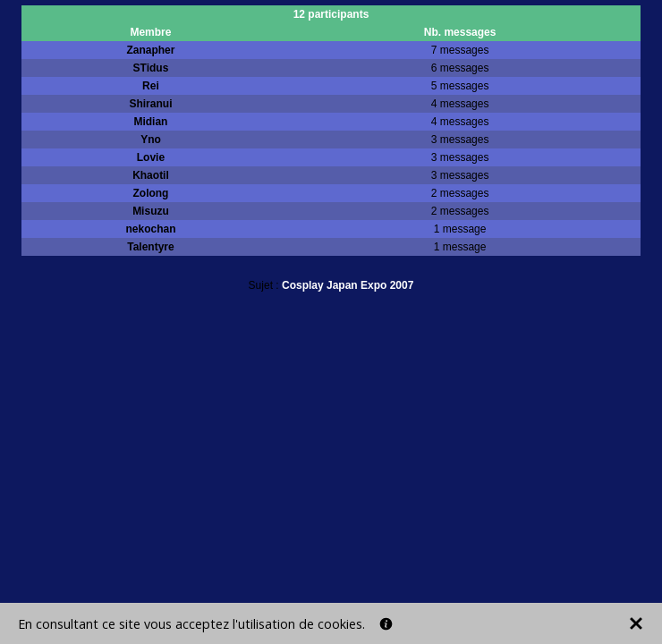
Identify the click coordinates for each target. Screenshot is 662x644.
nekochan (150, 229)
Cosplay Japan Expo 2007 (348, 285)
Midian (150, 122)
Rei (151, 86)
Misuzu (151, 211)
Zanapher (150, 50)
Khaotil (151, 175)
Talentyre (150, 247)
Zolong (150, 193)
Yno (151, 140)
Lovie (151, 157)
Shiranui (150, 104)
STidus (151, 68)
